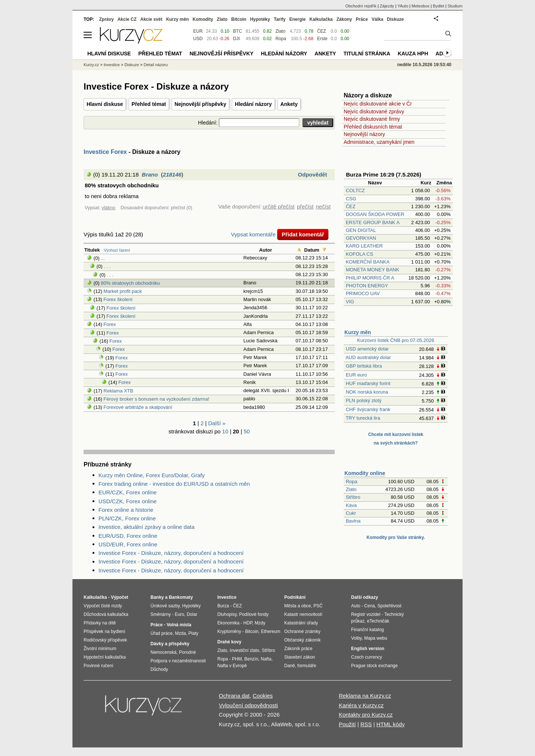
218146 (172, 175)
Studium (455, 6)
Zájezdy (387, 6)
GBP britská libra (364, 366)
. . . (107, 266)
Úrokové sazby (165, 606)
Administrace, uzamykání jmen (379, 142)
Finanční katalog (367, 630)
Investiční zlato (244, 650)
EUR (198, 31)
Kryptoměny (229, 631)
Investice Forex (105, 152)
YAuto (403, 6)
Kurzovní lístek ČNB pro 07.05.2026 (395, 340)
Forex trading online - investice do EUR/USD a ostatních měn (174, 484)
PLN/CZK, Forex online (127, 518)
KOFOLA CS (360, 254)
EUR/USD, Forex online (128, 536)
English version (368, 649)
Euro (179, 614)
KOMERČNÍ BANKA (368, 262)
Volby (356, 638)
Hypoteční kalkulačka (105, 657)
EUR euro (356, 375)
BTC (237, 31)
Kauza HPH (413, 54)
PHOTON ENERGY (367, 286)
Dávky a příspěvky (170, 644)
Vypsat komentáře (253, 234)
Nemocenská (163, 652)
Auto (356, 606)
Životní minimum (100, 649)
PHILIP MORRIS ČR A (370, 278)
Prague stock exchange (374, 666)
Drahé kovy (229, 642)
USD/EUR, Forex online (128, 544)
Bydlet (439, 6)
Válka (377, 19)
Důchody (159, 669)
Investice (112, 65)
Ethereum (270, 631)
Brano (150, 175)
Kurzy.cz (91, 65)
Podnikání (295, 597)
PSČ (318, 606)
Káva (351, 505)
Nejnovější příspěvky (200, 104)
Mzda (180, 633)
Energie (298, 19)
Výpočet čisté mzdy (103, 606)
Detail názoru (156, 65)
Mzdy (260, 623)
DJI (236, 39)
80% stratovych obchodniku (130, 283)
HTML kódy (390, 724)
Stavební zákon (300, 657)
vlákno (109, 208)
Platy (193, 633)
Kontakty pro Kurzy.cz (366, 715)
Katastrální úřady (301, 623)
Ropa (352, 482)
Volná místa (179, 625)
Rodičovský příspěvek (105, 640)
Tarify (280, 19)
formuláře (307, 666)
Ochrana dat (234, 696)
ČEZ (351, 206)
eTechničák (378, 621)
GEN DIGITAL (361, 230)
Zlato (351, 489)
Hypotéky (260, 19)
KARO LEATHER (364, 246)
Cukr (351, 513)
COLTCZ (355, 190)
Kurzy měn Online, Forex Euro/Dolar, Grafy (152, 475)
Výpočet (119, 597)
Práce (362, 19)
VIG (350, 302)
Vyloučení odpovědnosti (248, 705)
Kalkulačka (321, 19)
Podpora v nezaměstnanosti (178, 661)
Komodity (203, 19)
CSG (351, 199)
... (103, 258)
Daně (290, 666)
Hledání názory (253, 104)
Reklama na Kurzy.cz (365, 696)
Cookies (263, 696)
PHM (237, 659)
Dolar (192, 614)
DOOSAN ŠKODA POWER (375, 214)
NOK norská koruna (367, 392)
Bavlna (353, 521)
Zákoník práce (298, 649)
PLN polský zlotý (364, 400)
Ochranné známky (302, 631)
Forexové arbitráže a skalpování (138, 407)
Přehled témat (149, 104)
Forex (110, 324)
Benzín (251, 659)
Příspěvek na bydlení (104, 631)
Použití (347, 724)
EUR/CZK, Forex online (128, 492)
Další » (217, 423)
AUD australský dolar (368, 357)
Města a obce (298, 606)
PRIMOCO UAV (363, 293)
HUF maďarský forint (368, 383)
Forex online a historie (126, 510)
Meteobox (421, 6)
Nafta (266, 659)
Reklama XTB (119, 391)
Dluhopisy (227, 614)
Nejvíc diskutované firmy (372, 119)
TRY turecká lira (363, 418)
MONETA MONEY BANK (373, 270)
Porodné (187, 652)
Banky (157, 597)
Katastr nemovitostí (303, 614)
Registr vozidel (366, 614)
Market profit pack (123, 291)
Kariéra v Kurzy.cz (361, 705)
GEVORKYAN (361, 238)
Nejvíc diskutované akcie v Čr (378, 104)
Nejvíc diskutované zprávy (374, 112)
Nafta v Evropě (232, 666)
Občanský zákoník (302, 640)
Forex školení (118, 299)
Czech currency (367, 657)
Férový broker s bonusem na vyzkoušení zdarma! (157, 399)
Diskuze (395, 19)
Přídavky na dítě (100, 623)
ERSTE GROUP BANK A (373, 222)
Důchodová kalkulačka (106, 614)
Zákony (344, 19)
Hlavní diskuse (105, 104)
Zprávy (106, 19)
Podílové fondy (254, 614)
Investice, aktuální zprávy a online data (147, 527)
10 (225, 431)
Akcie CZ (127, 19)
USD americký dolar (367, 349)
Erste (322, 39)
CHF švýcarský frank (368, 409)
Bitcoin (239, 19)
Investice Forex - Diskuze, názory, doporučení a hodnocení (171, 553)
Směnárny (161, 614)
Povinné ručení (98, 666)
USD (198, 39)
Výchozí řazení (117, 250)
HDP (248, 623)
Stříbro (353, 497)
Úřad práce (161, 633)
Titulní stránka (367, 54)
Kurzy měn (358, 332)
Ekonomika (228, 623)
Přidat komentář (303, 234)
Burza (223, 606)
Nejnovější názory (364, 134)
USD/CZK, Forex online (128, 501)
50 (247, 431)
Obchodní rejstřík (361, 6)
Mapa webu (376, 638)
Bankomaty (181, 597)
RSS (366, 724)
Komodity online (365, 473)
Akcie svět (151, 19)
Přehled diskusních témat (373, 127)
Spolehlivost (390, 606)
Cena (369, 606)
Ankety (289, 104)
